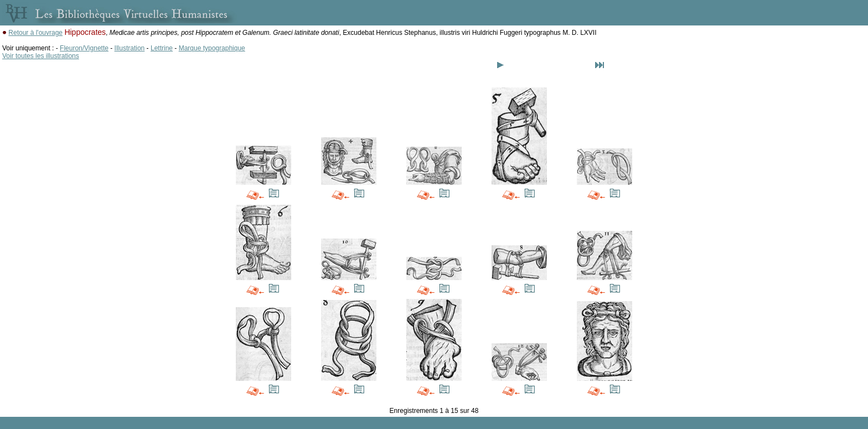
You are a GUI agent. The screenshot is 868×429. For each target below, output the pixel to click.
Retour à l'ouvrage (35, 33)
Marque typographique (212, 48)
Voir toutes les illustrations (41, 56)
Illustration (130, 48)
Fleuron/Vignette (84, 48)
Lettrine (162, 48)
